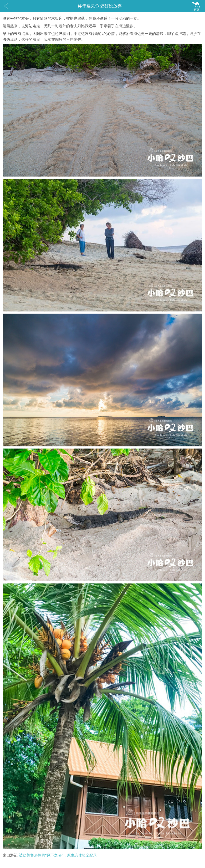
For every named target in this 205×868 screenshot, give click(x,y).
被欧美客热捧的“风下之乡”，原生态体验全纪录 (58, 855)
